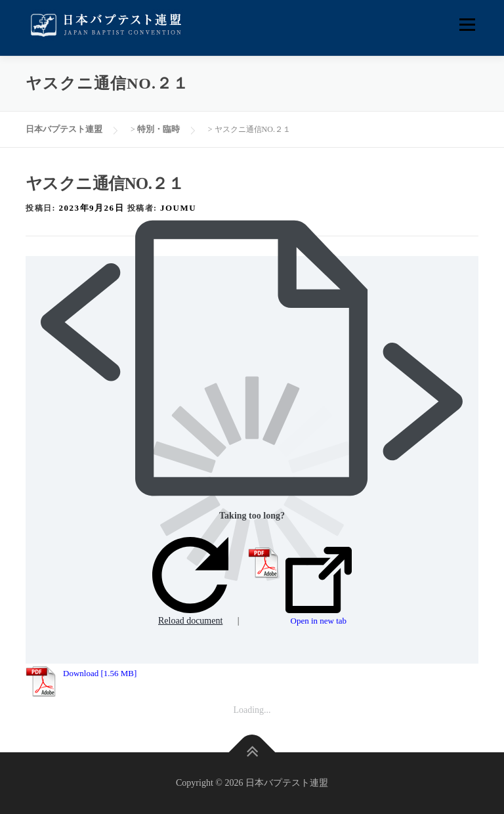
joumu (178, 208)
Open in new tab (319, 586)
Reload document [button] (190, 581)
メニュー (467, 25)
